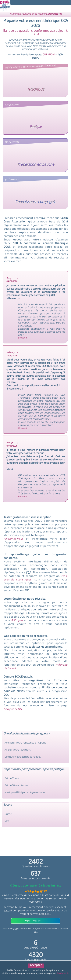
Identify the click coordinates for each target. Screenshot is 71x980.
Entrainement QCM (28, 929)
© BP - (10, 929)
